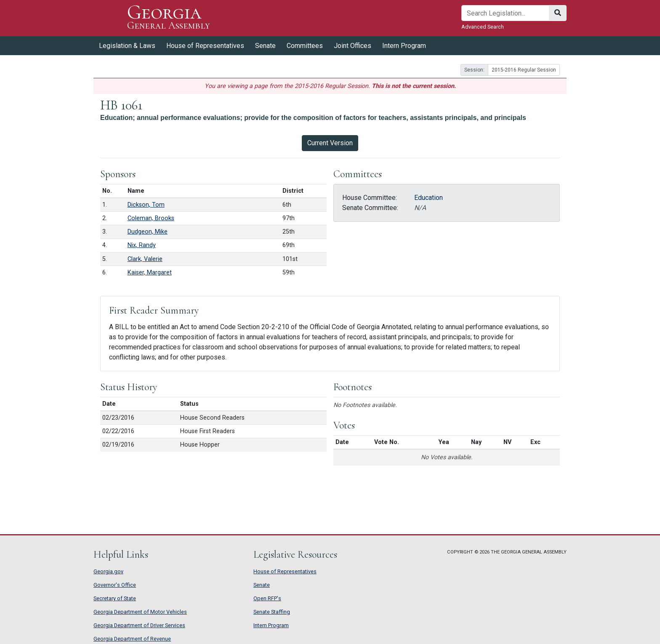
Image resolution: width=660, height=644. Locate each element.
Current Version (330, 143)
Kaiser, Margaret (150, 273)
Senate (265, 46)
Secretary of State (115, 598)
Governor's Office (115, 585)
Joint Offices (353, 46)
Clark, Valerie (145, 259)
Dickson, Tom (146, 205)
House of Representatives (205, 46)
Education (428, 198)
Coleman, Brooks (151, 218)
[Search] (505, 13)
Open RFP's (267, 598)
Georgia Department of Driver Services (139, 625)
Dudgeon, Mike (148, 232)
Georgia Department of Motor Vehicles (140, 612)
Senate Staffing (272, 612)
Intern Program (404, 46)
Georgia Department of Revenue (132, 639)
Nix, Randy (142, 245)
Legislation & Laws (127, 46)
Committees (305, 46)
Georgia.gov (108, 571)
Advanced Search (483, 27)
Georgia (169, 18)
